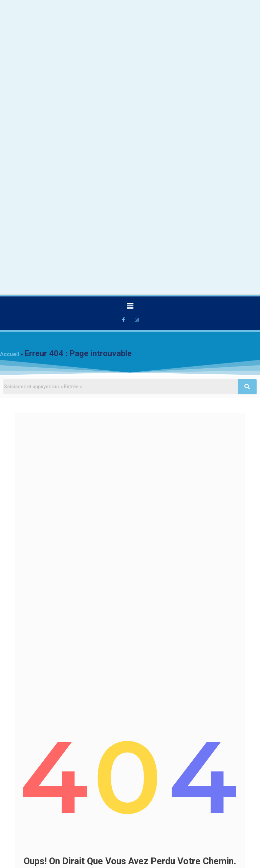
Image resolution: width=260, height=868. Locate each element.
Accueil (9, 354)
